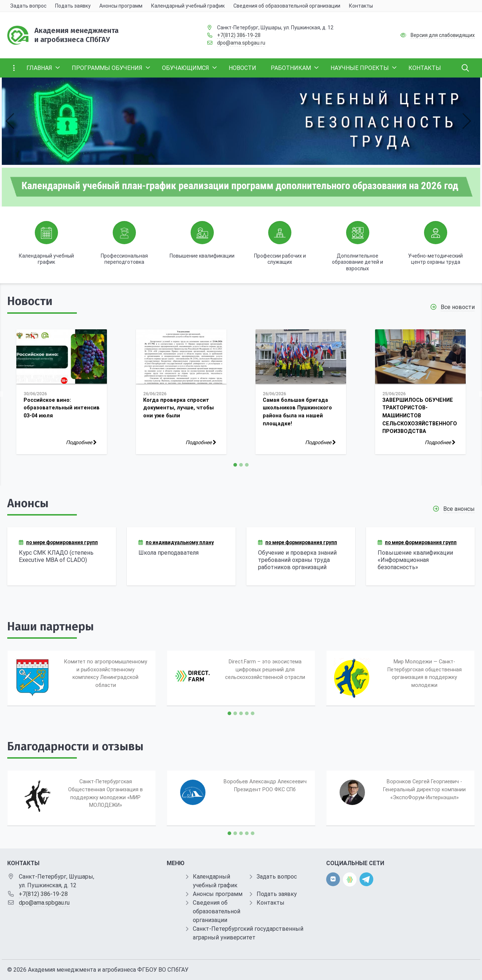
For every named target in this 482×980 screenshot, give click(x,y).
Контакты (271, 903)
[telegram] (366, 879)
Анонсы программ (218, 894)
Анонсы (28, 503)
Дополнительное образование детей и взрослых (358, 262)
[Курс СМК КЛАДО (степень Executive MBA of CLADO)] (62, 556)
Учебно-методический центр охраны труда (435, 259)
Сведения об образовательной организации (217, 911)
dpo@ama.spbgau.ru (241, 43)
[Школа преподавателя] (181, 556)
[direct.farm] (350, 879)
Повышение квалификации (202, 256)
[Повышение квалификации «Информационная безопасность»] (420, 556)
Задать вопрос (277, 877)
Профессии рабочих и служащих (280, 259)
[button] (10, 121)
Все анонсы (459, 509)
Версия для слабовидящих (443, 35)
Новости (30, 301)
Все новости (458, 307)
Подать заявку (277, 894)
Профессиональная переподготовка (124, 259)
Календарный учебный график (46, 259)
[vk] (333, 879)
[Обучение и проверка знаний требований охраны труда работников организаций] (301, 556)
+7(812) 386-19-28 (239, 35)
